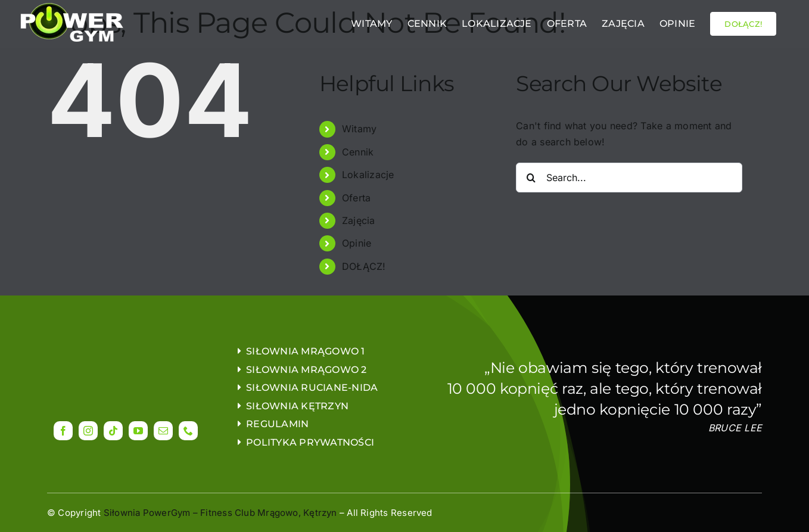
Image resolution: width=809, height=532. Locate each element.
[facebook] (63, 431)
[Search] (531, 178)
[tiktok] (113, 431)
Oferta (356, 198)
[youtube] (138, 431)
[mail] (163, 431)
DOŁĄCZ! (364, 266)
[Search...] (629, 178)
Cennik (358, 152)
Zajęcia (359, 220)
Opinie (357, 243)
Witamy (359, 129)
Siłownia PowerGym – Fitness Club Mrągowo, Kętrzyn (220, 513)
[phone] (188, 431)
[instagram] (88, 431)
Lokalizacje (368, 175)
